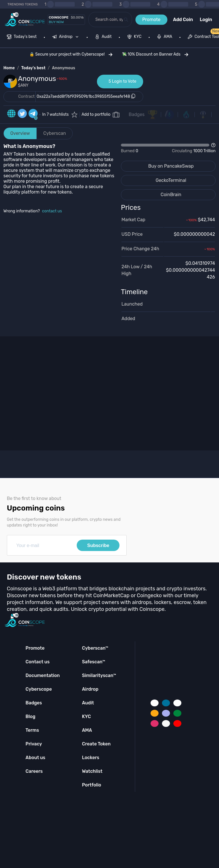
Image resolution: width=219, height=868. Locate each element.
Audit (88, 703)
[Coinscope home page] (25, 20)
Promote (151, 20)
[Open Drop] (168, 148)
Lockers (91, 758)
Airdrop (90, 689)
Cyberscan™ (95, 648)
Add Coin (183, 20)
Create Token (96, 744)
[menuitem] (22, 37)
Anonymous (64, 68)
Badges (137, 114)
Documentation (43, 675)
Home (9, 68)
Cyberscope (39, 689)
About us (36, 758)
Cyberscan (55, 133)
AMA (87, 730)
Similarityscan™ (99, 675)
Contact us (38, 662)
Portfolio (91, 785)
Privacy (34, 744)
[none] (67, 37)
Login (206, 20)
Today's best (33, 68)
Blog (31, 716)
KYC (86, 716)
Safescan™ (94, 662)
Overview (20, 133)
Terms (32, 730)
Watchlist (92, 771)
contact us (52, 211)
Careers (34, 771)
